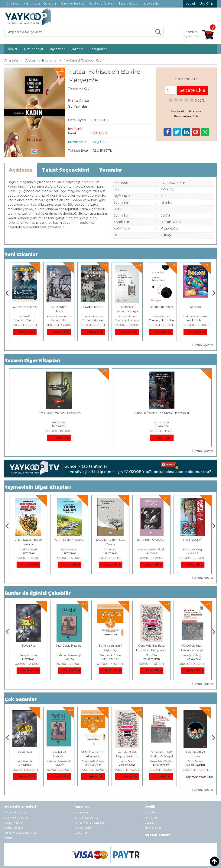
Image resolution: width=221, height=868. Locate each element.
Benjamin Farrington (93, 316)
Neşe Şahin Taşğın (195, 761)
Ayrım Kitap (25, 320)
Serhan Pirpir (28, 549)
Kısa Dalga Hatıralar (110, 646)
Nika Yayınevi (195, 765)
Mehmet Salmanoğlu (110, 655)
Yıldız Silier (193, 655)
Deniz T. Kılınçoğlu (28, 655)
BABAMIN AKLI (28, 540)
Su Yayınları (59, 426)
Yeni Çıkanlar (21, 254)
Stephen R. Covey (152, 655)
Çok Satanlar (21, 699)
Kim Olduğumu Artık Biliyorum (59, 413)
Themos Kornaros (127, 316)
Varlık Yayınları (152, 659)
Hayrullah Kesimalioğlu (193, 549)
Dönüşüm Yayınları (59, 320)
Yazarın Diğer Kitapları (32, 361)
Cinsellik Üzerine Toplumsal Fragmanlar (162, 413)
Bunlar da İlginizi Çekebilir (38, 593)
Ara (158, 32)
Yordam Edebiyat (127, 320)
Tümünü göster (203, 345)
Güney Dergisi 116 (59, 307)
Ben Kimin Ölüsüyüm (193, 540)
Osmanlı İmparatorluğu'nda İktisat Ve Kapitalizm (28, 650)
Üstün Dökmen (161, 316)
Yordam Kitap (93, 320)
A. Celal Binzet (195, 316)
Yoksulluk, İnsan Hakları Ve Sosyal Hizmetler (195, 756)
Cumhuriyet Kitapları (161, 320)
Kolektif (59, 316)
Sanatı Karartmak (195, 307)
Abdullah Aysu (69, 549)
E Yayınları (69, 659)
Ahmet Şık (25, 316)
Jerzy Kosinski (69, 655)
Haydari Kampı (127, 307)
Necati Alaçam (110, 549)
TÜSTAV (110, 659)
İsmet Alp (152, 549)
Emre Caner (59, 422)
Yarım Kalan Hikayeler (110, 540)
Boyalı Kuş (69, 646)
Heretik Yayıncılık (28, 659)
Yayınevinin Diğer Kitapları (38, 487)
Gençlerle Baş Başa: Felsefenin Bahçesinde (161, 756)
